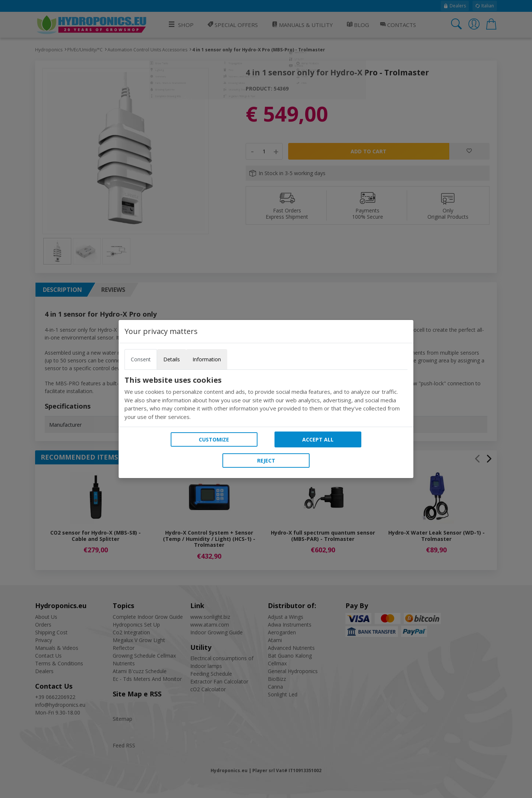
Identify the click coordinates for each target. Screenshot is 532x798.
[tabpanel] (266, 398)
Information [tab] (207, 359)
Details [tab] (172, 359)
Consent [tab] (141, 359)
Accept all (318, 439)
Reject (266, 461)
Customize (214, 439)
